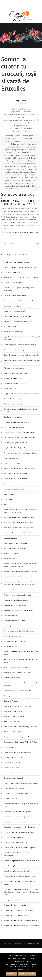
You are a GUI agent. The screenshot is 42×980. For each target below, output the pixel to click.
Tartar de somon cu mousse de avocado (19, 517)
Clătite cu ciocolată (11, 458)
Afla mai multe (27, 974)
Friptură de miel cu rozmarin (15, 905)
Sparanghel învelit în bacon (14, 716)
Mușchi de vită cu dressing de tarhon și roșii (20, 572)
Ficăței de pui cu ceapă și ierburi (16, 474)
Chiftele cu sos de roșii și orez (15, 479)
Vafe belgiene (9, 494)
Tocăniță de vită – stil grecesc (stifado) (18, 523)
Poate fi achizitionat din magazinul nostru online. (23, 233)
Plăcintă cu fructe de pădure (14, 621)
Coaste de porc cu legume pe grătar (18, 793)
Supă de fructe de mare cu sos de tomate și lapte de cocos (22, 362)
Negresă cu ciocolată (12, 463)
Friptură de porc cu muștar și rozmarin (19, 910)
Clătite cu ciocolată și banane (15, 788)
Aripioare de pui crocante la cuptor (17, 262)
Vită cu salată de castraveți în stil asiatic (19, 533)
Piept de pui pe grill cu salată (15, 605)
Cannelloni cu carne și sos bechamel (17, 752)
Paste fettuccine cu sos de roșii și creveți (19, 468)
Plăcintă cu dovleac (11, 616)
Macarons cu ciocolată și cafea (15, 311)
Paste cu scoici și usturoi (13, 577)
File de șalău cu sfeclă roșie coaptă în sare (19, 876)
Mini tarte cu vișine (11, 553)
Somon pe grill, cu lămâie (13, 404)
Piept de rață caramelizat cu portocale (18, 610)
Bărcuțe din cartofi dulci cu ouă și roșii (18, 321)
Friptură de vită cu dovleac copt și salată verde (21, 926)
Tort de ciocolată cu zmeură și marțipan (19, 528)
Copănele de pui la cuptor (14, 417)
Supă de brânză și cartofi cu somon (17, 373)
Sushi (6, 504)
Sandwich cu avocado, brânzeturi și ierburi (20, 301)
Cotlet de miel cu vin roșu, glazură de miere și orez (21, 805)
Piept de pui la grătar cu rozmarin (17, 600)
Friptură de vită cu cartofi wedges (17, 422)
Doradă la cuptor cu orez (13, 866)
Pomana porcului (10, 626)
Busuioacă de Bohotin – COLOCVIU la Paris (21, 203)
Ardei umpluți (9, 499)
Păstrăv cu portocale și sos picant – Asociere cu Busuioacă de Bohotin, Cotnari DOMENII (22, 583)
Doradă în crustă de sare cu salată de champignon (18, 854)
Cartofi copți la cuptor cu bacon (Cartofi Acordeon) (19, 289)
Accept (11, 974)
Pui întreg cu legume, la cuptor (16, 443)
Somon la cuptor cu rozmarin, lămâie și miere (21, 277)
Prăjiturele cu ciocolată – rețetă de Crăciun (20, 453)
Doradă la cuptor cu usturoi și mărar (18, 871)
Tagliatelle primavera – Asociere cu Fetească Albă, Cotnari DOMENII (21, 511)
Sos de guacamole (11, 696)
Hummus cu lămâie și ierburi (14, 489)
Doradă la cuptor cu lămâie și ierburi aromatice (22, 861)
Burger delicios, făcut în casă (15, 427)
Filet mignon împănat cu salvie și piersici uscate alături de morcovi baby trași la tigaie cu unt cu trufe (22, 892)
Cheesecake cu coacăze (13, 768)
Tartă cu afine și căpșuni (13, 332)
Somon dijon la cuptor (12, 678)
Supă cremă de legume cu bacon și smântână (20, 727)
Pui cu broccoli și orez (12, 636)
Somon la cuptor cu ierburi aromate (17, 691)
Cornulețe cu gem (11, 799)
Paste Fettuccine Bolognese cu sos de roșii (20, 267)
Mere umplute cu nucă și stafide (16, 543)
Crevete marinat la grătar (13, 837)
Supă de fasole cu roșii (12, 399)
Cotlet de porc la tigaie (13, 306)
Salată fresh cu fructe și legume (16, 350)
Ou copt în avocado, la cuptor (15, 383)
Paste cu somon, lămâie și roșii (15, 296)
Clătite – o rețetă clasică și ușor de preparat (20, 783)
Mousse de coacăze (11, 559)
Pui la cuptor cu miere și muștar (16, 641)
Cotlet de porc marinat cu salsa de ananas (19, 827)
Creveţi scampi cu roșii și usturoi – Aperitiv (20, 848)
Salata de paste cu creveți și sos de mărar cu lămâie (20, 661)
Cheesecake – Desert (12, 763)
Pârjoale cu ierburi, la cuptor (15, 368)
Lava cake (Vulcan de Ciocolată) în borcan (19, 438)
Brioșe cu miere (10, 747)
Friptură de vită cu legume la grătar (17, 448)
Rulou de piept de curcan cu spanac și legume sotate (21, 653)
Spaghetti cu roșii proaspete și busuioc (19, 706)
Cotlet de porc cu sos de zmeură (16, 822)
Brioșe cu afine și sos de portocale (17, 737)
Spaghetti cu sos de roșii (13, 711)
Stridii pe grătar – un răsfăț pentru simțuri (20, 345)
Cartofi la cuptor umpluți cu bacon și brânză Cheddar (20, 410)
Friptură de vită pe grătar (14, 378)
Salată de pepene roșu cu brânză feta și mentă (21, 355)
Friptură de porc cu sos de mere (16, 915)
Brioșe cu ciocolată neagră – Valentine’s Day (20, 742)
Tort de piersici (10, 326)
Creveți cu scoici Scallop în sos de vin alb (19, 432)
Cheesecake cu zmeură (12, 773)
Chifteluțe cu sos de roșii (13, 778)
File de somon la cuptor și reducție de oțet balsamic (20, 883)
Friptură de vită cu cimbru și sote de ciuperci (21, 920)
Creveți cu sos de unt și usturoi (16, 842)
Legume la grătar (10, 538)
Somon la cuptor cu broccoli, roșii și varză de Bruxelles (21, 684)
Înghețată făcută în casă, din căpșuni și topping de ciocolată (22, 338)
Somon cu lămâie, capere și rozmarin (18, 673)
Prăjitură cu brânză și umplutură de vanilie (20, 631)
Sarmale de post (10, 389)
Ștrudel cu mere (10, 484)
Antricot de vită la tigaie (13, 732)
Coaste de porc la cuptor (13, 283)
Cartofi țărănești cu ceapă (13, 757)
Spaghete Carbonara (12, 701)
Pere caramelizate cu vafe (13, 590)
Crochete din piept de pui (14, 272)
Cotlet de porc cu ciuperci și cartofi (17, 817)
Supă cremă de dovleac (12, 721)
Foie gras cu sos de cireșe (14, 900)
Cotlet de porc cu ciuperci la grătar (17, 812)
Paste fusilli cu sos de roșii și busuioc (18, 316)
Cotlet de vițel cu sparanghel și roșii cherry (20, 832)
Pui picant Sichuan (11, 646)
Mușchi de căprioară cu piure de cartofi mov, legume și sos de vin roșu (21, 565)
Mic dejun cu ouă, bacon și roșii (15, 548)
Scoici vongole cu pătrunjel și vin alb (17, 667)
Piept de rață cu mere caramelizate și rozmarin (21, 394)
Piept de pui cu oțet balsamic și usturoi (18, 595)
